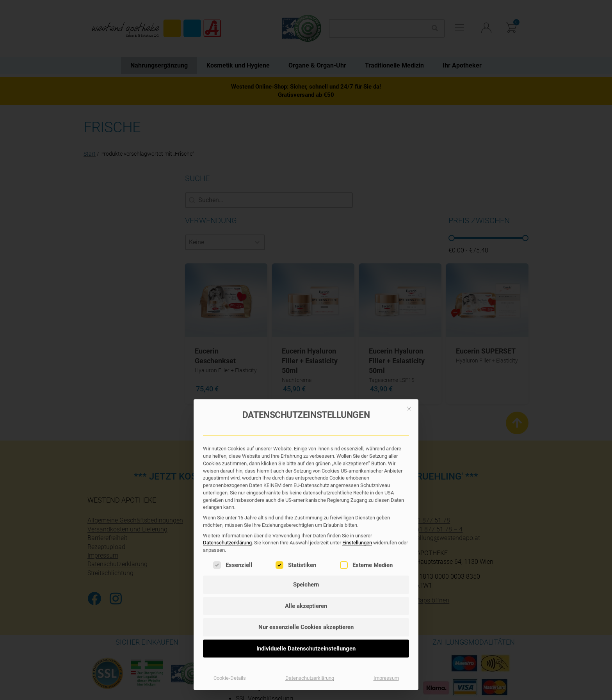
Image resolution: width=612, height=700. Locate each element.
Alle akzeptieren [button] (306, 438)
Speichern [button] (306, 416)
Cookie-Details (230, 510)
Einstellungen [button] (357, 375)
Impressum (386, 510)
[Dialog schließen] (409, 240)
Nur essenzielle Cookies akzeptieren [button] (306, 459)
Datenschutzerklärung (227, 375)
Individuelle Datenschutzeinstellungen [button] (306, 480)
